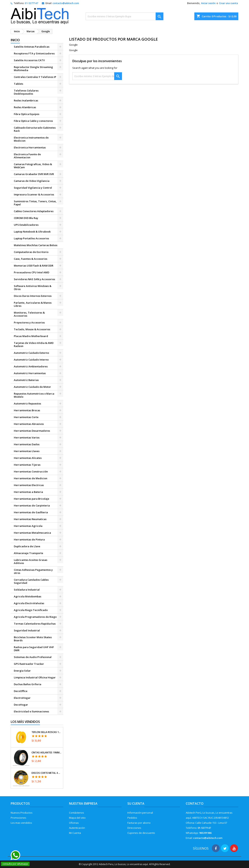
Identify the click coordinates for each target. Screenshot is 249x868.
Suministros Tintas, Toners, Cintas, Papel (35, 203)
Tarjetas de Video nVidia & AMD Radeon (34, 344)
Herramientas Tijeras (27, 465)
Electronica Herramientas (30, 147)
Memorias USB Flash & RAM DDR (34, 266)
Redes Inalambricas (26, 100)
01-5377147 (32, 3)
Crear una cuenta (228, 3)
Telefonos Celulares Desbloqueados (26, 92)
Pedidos (132, 818)
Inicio (15, 40)
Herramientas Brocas (27, 410)
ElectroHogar (22, 698)
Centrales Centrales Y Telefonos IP (35, 77)
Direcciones (134, 828)
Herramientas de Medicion (31, 478)
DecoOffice (21, 691)
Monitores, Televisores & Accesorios (29, 314)
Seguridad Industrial (27, 630)
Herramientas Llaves (27, 451)
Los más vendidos (25, 722)
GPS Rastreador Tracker (29, 664)
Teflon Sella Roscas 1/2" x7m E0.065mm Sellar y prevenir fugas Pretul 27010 (46, 732)
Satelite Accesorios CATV (29, 60)
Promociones (18, 818)
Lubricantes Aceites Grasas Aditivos (31, 561)
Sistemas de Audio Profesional (33, 657)
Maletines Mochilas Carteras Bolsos (36, 245)
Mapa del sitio (77, 818)
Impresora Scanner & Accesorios (34, 194)
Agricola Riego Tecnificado (31, 610)
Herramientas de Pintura (29, 539)
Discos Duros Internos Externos (33, 296)
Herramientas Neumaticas (30, 519)
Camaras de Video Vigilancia (32, 181)
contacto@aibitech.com (66, 3)
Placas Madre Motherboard (31, 336)
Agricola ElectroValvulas (29, 603)
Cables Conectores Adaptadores (34, 211)
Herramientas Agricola (28, 526)
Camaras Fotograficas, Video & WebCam (33, 166)
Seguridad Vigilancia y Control (33, 188)
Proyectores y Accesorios (29, 322)
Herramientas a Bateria (28, 492)
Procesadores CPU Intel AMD (32, 272)
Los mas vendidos (21, 823)
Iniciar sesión (208, 3)
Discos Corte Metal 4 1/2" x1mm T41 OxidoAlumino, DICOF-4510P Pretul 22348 (46, 773)
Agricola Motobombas (28, 596)
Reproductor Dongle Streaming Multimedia (33, 69)
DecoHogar (21, 705)
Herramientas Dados (27, 444)
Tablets (18, 84)
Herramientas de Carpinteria (32, 505)
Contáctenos (77, 813)
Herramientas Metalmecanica (32, 533)
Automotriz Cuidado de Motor (32, 387)
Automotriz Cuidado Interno (31, 360)
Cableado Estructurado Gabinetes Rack (35, 129)
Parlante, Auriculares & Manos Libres (33, 304)
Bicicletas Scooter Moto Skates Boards (33, 639)
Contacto (195, 804)
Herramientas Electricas (29, 485)
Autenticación (77, 828)
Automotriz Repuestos (27, 403)
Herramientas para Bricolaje (32, 499)
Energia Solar (22, 671)
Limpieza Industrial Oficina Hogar (35, 677)
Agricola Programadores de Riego (35, 617)
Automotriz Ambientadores (31, 366)
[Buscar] (124, 16)
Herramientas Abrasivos (29, 424)
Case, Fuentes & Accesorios (31, 259)
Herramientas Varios (27, 437)
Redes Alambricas (25, 107)
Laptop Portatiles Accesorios (31, 238)
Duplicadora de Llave (27, 546)
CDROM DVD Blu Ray (26, 218)
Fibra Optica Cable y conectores (33, 121)
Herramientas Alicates (28, 458)
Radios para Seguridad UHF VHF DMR (34, 649)
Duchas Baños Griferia (28, 684)
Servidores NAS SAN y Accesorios (34, 279)
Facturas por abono (139, 823)
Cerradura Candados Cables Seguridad (31, 581)
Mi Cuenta (75, 833)
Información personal (140, 813)
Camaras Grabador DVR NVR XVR (34, 174)
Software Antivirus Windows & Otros (33, 288)
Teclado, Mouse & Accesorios (32, 329)
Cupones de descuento (141, 833)
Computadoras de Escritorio (31, 252)
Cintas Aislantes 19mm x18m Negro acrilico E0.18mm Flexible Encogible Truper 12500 (46, 753)
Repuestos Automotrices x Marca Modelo (34, 395)
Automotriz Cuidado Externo (31, 353)
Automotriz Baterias (26, 380)
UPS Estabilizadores (26, 225)
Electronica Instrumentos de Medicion (31, 139)
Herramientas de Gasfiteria (31, 512)
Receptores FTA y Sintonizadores (34, 53)
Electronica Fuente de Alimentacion (27, 156)
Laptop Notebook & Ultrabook (32, 232)
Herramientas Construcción (31, 471)
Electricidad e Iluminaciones (31, 711)
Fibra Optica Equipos (27, 114)
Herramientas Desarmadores (32, 431)
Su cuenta (136, 804)
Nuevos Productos (22, 813)
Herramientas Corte (26, 417)
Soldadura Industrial (27, 590)
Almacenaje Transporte (28, 553)
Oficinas (74, 823)
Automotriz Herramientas (30, 373)
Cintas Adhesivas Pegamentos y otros (33, 571)
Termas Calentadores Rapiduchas (35, 624)
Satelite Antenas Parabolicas (32, 47)
